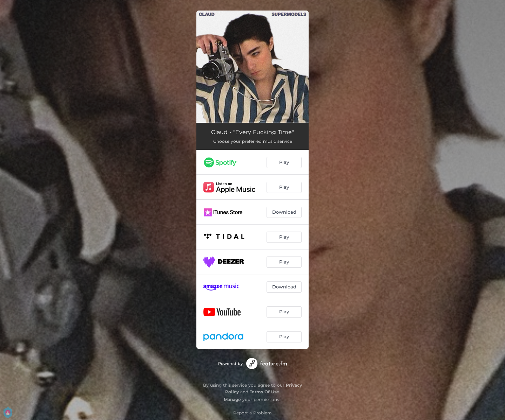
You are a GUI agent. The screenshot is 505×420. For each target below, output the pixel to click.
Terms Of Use (264, 392)
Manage (232, 399)
